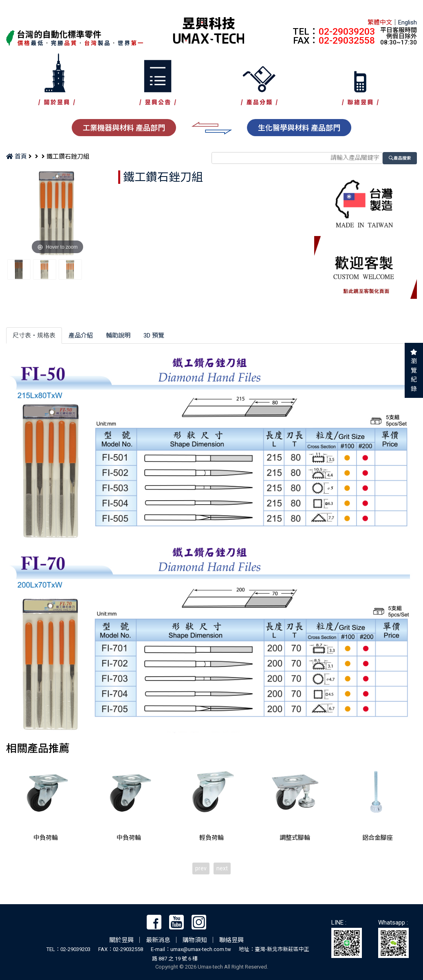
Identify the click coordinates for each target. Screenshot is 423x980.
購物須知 (195, 940)
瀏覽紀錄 (414, 375)
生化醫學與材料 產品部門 (299, 128)
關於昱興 (121, 940)
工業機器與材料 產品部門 (124, 128)
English (408, 22)
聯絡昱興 (231, 940)
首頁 (17, 157)
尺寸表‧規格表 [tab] (34, 335)
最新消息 (158, 940)
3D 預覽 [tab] (154, 335)
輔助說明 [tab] (118, 335)
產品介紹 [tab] (81, 335)
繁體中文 (380, 22)
